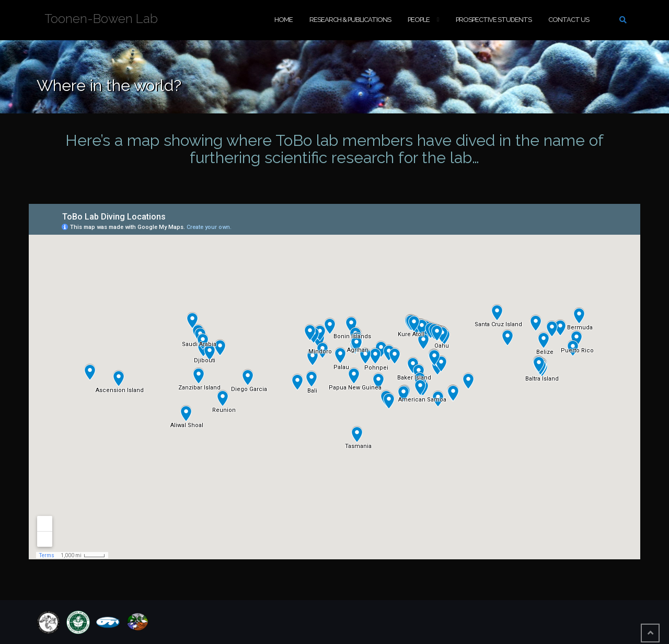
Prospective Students (494, 20)
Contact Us (569, 20)
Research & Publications (350, 20)
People (419, 20)
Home (284, 20)
